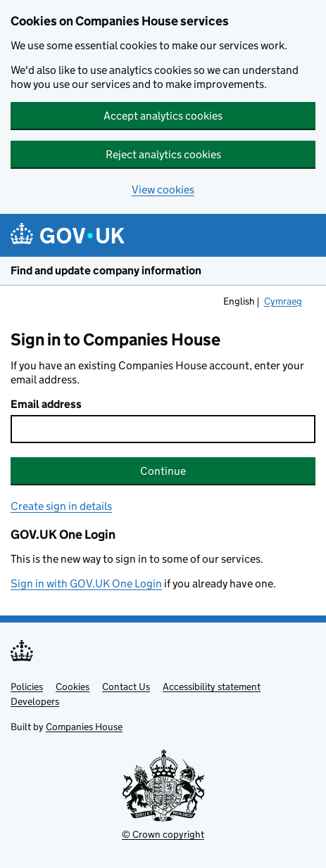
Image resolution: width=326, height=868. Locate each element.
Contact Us (126, 687)
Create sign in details (61, 506)
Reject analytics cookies (163, 154)
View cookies (163, 190)
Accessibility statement (212, 687)
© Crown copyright (163, 834)
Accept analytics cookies (163, 116)
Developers (35, 701)
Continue (163, 471)
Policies (27, 687)
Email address (46, 404)
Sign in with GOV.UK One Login (86, 583)
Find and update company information (106, 270)
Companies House (84, 727)
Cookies (73, 687)
